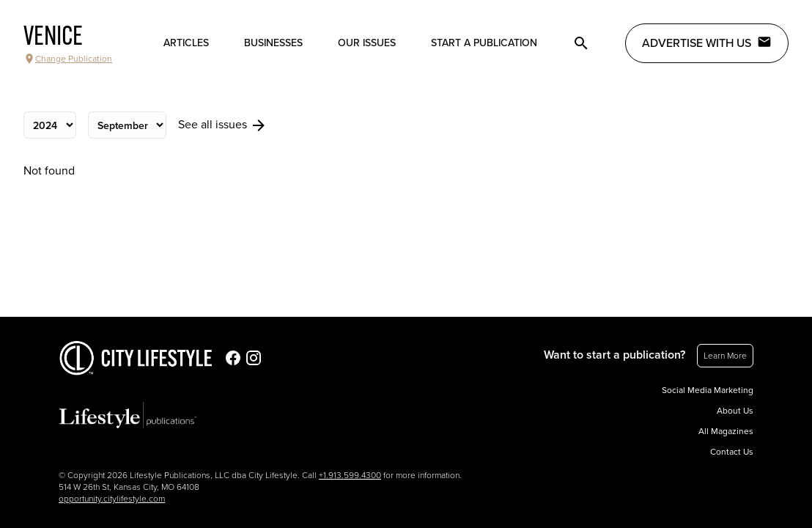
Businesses (273, 43)
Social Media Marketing (708, 390)
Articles (186, 43)
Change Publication (68, 59)
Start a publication (484, 43)
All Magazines (726, 431)
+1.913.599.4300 (350, 475)
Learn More (725, 356)
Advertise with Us (707, 43)
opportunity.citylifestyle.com (112, 499)
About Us (735, 411)
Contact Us (732, 452)
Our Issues (367, 43)
